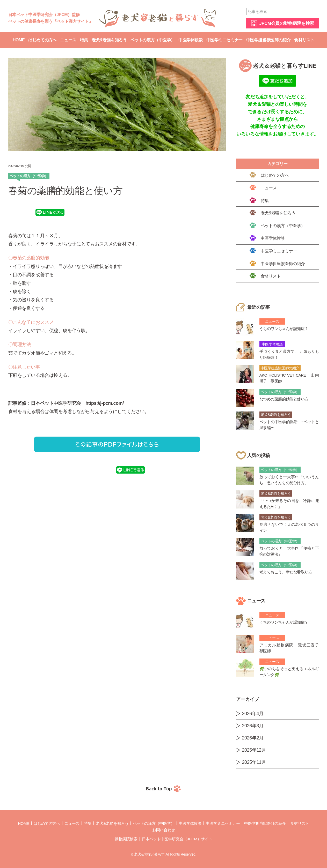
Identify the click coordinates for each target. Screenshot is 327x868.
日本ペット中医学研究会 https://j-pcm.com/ (77, 403)
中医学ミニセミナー (224, 40)
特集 (84, 40)
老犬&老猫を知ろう (109, 40)
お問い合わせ (163, 830)
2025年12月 (254, 750)
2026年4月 (253, 714)
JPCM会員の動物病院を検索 (286, 23)
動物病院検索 (126, 839)
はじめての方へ (42, 40)
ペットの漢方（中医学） (153, 40)
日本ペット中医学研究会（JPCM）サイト (177, 839)
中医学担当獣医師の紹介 (268, 40)
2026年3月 (253, 726)
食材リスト (304, 40)
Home (19, 40)
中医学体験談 (190, 40)
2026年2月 (253, 738)
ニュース (68, 40)
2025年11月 (254, 762)
